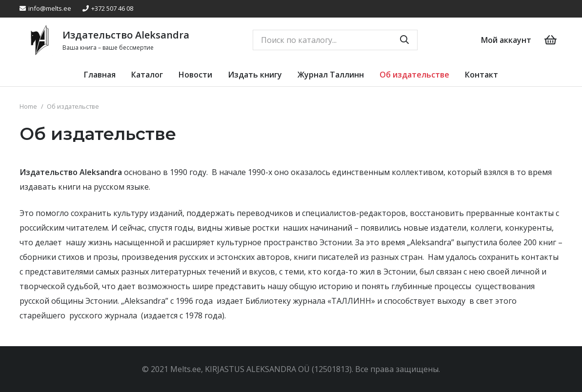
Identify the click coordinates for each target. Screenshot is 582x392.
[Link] (40, 40)
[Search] (404, 40)
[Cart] (551, 40)
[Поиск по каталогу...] (335, 40)
